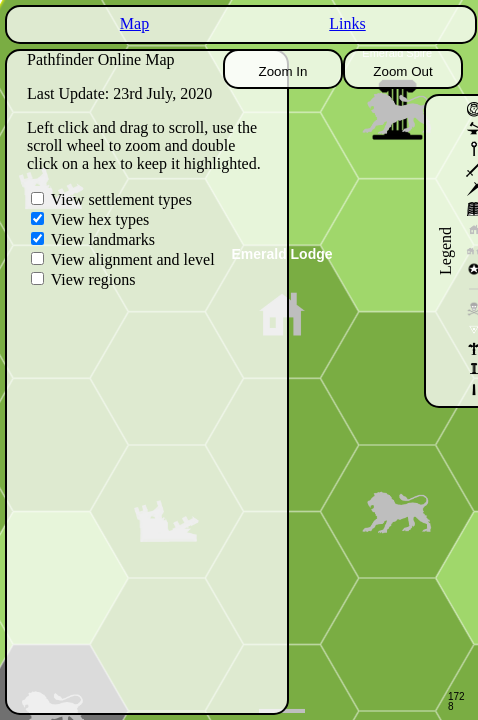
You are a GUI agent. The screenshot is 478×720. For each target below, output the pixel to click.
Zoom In (283, 71)
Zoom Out (402, 71)
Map (134, 23)
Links (347, 23)
